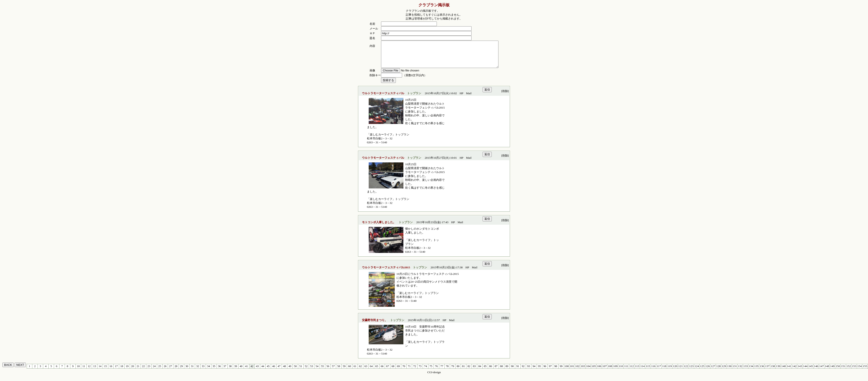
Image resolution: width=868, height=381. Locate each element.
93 (529, 371)
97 (550, 371)
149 (832, 371)
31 (192, 371)
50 (295, 371)
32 (198, 371)
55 (322, 371)
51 (301, 371)
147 (822, 371)
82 (469, 371)
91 (518, 371)
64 (371, 371)
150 (838, 371)
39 (236, 371)
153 (854, 371)
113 (637, 371)
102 (577, 371)
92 (523, 371)
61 (355, 371)
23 (149, 371)
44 (263, 371)
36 (219, 371)
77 (442, 371)
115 (648, 371)
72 (415, 371)
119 (670, 371)
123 (691, 371)
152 (849, 371)
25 (160, 371)
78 (447, 371)
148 (827, 371)
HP (461, 98)
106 (599, 371)
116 (653, 371)
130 (729, 371)
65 (377, 371)
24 (154, 371)
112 (632, 371)
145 (811, 371)
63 (366, 371)
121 (681, 371)
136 (762, 371)
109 (615, 371)
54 (317, 371)
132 (740, 371)
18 (122, 371)
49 (290, 371)
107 (605, 371)
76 (436, 371)
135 (756, 371)
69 (398, 371)
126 (708, 371)
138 (773, 371)
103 (583, 371)
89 (507, 371)
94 (534, 371)
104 (588, 371)
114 (643, 371)
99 (561, 371)
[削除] (505, 96)
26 (165, 371)
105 (594, 371)
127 (713, 371)
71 (409, 371)
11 (84, 371)
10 (78, 371)
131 (735, 371)
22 (143, 371)
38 (230, 371)
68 (393, 371)
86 (491, 371)
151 (843, 371)
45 (268, 371)
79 (453, 371)
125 (702, 371)
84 (480, 371)
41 (246, 371)
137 (767, 371)
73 (420, 371)
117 (659, 371)
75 (431, 371)
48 (284, 371)
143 (800, 371)
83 (474, 371)
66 (382, 371)
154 (860, 371)
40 (241, 371)
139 (778, 371)
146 (816, 371)
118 (664, 371)
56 (328, 371)
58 (339, 371)
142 (794, 371)
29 (181, 371)
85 (485, 371)
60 (349, 371)
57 (333, 371)
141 (789, 371)
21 (138, 371)
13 (95, 371)
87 (496, 371)
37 (225, 371)
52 (306, 371)
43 (257, 371)
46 (274, 371)
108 (610, 371)
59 (344, 371)
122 (686, 371)
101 (572, 371)
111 (626, 371)
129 (724, 371)
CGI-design (434, 377)
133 (746, 371)
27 (170, 371)
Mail (469, 98)
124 (697, 371)
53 (312, 371)
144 (805, 371)
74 (425, 371)
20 (132, 371)
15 (105, 371)
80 (458, 371)
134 (751, 371)
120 (675, 371)
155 (865, 371)
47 (279, 371)
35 (214, 371)
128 (718, 371)
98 (556, 371)
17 (116, 371)
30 (187, 371)
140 (784, 371)
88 (501, 371)
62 (360, 371)
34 (208, 371)
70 (404, 371)
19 (127, 371)
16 (111, 371)
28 (176, 371)
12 (89, 371)
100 (567, 371)
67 (387, 371)
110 (621, 371)
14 (100, 371)
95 (539, 371)
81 (463, 371)
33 (203, 371)
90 (512, 371)
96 (545, 371)
